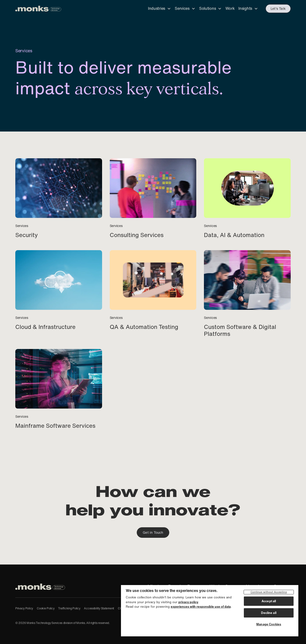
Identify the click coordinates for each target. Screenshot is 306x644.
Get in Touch (153, 533)
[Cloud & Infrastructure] (59, 290)
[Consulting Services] (153, 198)
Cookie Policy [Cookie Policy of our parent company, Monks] (46, 608)
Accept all (269, 601)
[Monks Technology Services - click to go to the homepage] (38, 9)
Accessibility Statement (99, 608)
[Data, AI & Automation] (247, 198)
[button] (159, 9)
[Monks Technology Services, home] (40, 587)
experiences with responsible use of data (201, 607)
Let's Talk (278, 9)
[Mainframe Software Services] (59, 389)
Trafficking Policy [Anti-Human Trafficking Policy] (69, 608)
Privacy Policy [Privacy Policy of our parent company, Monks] (24, 608)
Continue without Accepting (269, 592)
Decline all (269, 613)
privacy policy (188, 602)
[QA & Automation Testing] (153, 290)
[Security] (59, 198)
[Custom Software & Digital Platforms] (247, 294)
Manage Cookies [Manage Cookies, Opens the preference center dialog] (269, 624)
